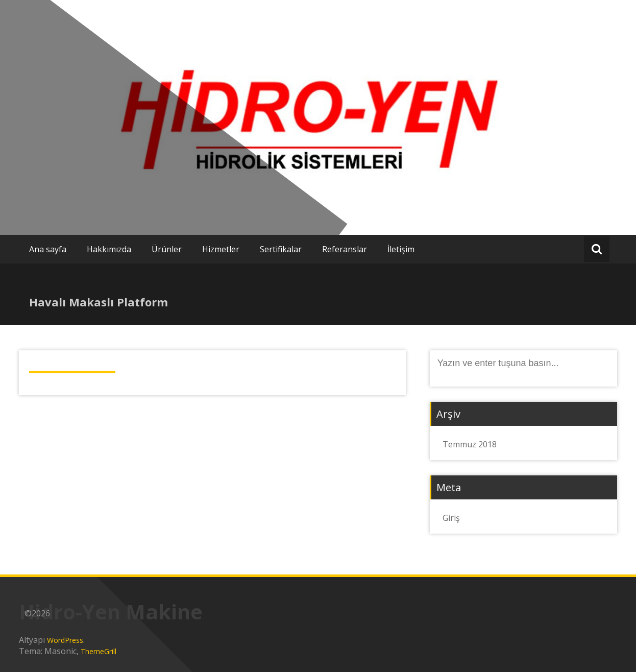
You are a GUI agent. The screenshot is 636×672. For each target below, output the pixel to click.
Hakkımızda (109, 249)
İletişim (401, 249)
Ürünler (167, 249)
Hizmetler (221, 249)
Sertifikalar (281, 249)
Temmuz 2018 (470, 444)
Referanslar (345, 249)
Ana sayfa (48, 249)
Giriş (451, 518)
